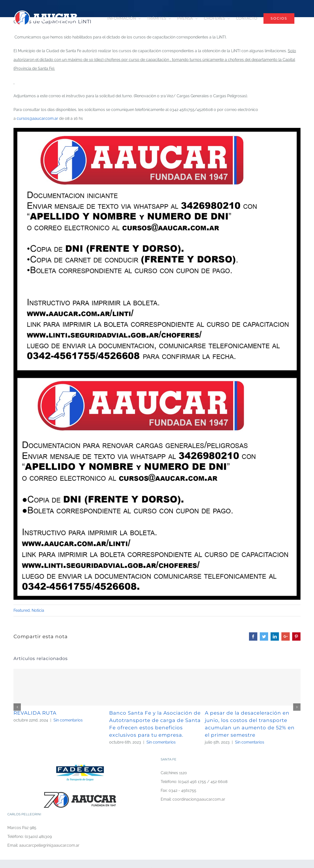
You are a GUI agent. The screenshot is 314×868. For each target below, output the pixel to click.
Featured (22, 610)
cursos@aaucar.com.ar (37, 118)
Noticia (38, 610)
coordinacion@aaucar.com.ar (199, 799)
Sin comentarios (68, 720)
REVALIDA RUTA (35, 713)
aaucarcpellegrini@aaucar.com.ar (49, 845)
